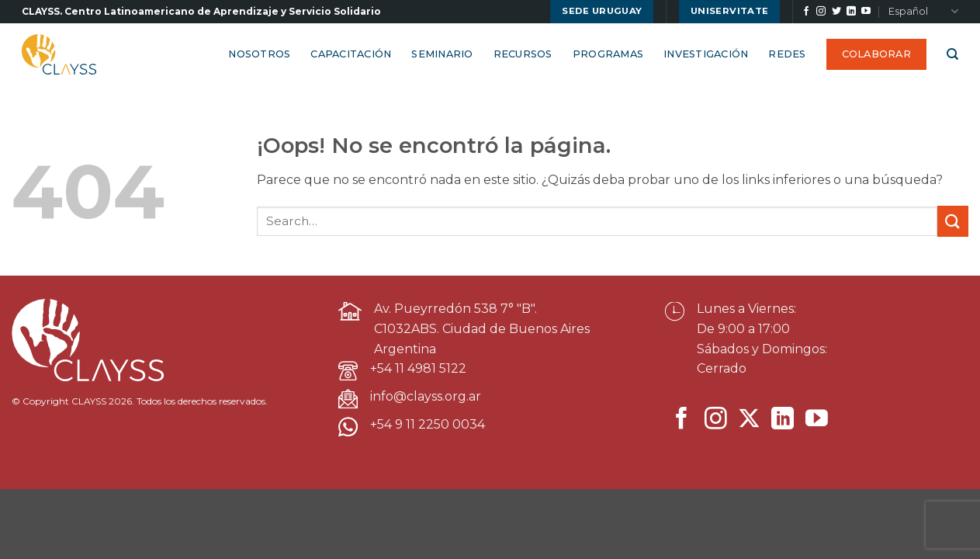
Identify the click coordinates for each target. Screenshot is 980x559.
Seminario (442, 54)
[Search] (952, 54)
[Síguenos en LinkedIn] (851, 12)
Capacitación (351, 54)
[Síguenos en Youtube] (866, 12)
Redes (787, 54)
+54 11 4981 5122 (418, 368)
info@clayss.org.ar (426, 396)
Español (923, 11)
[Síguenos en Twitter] (836, 12)
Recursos (523, 54)
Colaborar (876, 54)
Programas (608, 54)
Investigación (706, 54)
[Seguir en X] (749, 420)
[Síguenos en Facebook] (806, 12)
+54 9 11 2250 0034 (428, 424)
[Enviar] (953, 221)
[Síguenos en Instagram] (821, 12)
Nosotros (259, 54)
